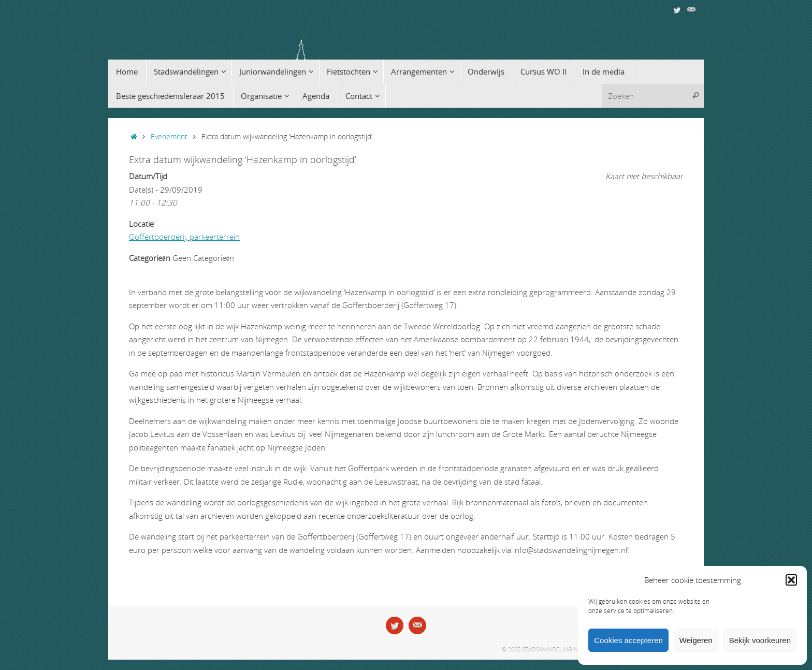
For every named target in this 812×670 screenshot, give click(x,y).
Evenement (169, 137)
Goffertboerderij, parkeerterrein (184, 237)
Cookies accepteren (628, 640)
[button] (791, 580)
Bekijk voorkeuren (760, 640)
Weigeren (696, 640)
